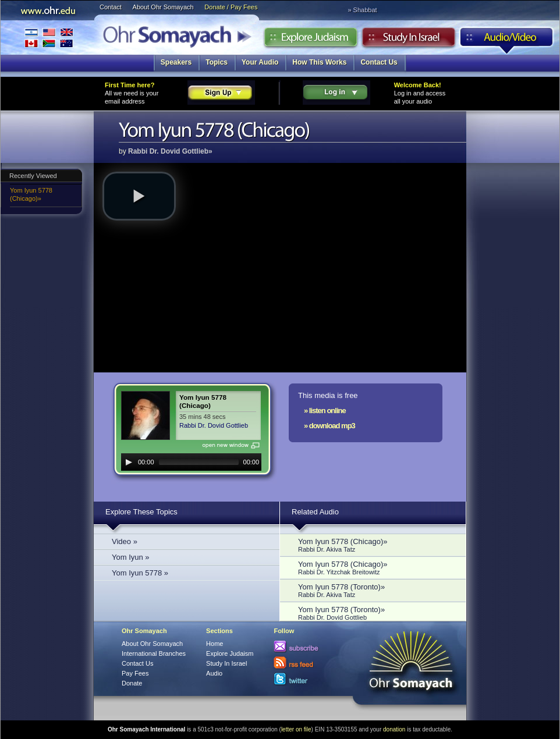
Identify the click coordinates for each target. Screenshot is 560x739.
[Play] (129, 462)
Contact (111, 7)
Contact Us (379, 62)
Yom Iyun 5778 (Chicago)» (31, 194)
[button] (139, 196)
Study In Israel (226, 663)
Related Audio (315, 512)
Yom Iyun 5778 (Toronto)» (376, 590)
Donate (132, 683)
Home (215, 644)
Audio (507, 40)
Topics (217, 62)
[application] (191, 462)
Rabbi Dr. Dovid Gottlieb (214, 425)
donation (394, 729)
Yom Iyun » (131, 557)
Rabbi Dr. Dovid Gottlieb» (170, 151)
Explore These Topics (141, 512)
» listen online (325, 411)
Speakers (176, 62)
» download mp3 (329, 426)
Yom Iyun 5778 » (140, 573)
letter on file (296, 729)
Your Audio (260, 62)
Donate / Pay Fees (231, 7)
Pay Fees (135, 673)
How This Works (319, 62)
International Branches (49, 38)
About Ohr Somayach (163, 7)
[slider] (199, 462)
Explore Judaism (311, 40)
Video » (125, 541)
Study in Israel (409, 40)
